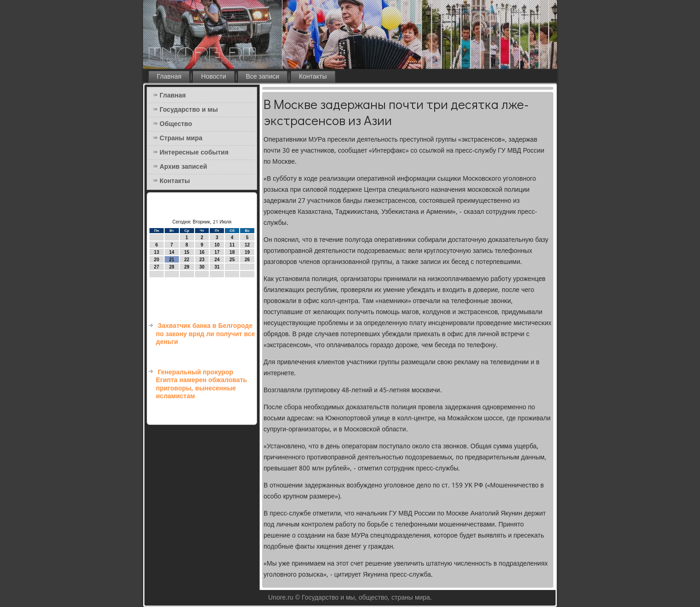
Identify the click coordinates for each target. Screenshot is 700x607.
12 (247, 245)
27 (157, 267)
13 (157, 252)
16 (202, 252)
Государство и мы (189, 110)
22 (187, 260)
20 (157, 260)
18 (232, 252)
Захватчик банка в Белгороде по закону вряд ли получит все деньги (205, 334)
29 (187, 267)
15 (187, 252)
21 (172, 260)
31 (217, 267)
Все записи (263, 77)
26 (247, 260)
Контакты (313, 77)
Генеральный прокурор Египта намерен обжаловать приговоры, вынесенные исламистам (201, 385)
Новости (213, 77)
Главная (169, 77)
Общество (176, 124)
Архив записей (183, 167)
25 (232, 260)
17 (217, 252)
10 (217, 245)
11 (232, 245)
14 (172, 252)
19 (247, 252)
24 (217, 260)
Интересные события (194, 153)
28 (172, 267)
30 (202, 267)
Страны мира (181, 138)
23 (202, 260)
